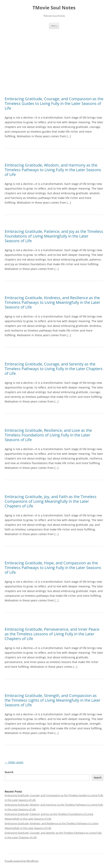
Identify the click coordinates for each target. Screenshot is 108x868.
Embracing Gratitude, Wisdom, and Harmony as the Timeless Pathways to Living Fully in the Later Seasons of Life (53, 170)
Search (9, 772)
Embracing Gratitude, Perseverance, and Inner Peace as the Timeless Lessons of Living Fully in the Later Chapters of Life (52, 634)
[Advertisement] (54, 63)
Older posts (14, 762)
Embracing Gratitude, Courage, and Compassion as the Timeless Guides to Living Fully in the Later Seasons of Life (54, 103)
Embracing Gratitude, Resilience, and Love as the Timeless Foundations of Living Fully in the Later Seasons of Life (48, 435)
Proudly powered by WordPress (22, 861)
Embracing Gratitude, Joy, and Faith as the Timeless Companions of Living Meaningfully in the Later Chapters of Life (51, 501)
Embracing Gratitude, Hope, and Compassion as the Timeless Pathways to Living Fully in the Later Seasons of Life (53, 568)
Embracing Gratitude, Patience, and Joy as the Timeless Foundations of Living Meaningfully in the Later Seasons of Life (54, 236)
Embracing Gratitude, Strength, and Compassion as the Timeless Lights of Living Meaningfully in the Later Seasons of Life (53, 700)
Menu (54, 26)
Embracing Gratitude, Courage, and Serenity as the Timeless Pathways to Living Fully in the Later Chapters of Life (54, 369)
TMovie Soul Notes (54, 8)
